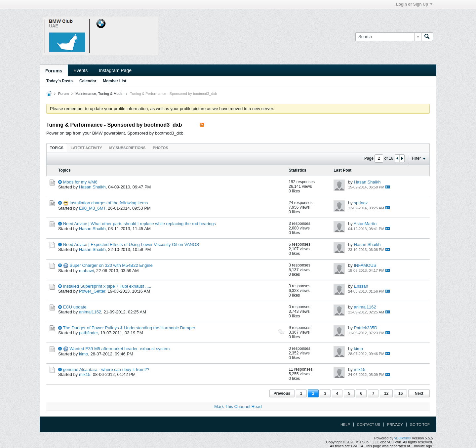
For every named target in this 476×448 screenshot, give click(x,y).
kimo (83, 354)
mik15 (85, 374)
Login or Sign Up (414, 4)
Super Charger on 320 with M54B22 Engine (111, 265)
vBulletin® (403, 438)
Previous (282, 393)
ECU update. (75, 307)
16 (400, 393)
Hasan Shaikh (92, 187)
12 (386, 393)
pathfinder (88, 333)
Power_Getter (92, 291)
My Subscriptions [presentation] (128, 148)
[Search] (388, 37)
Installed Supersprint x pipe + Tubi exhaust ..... (107, 286)
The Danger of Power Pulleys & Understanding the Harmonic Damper (129, 328)
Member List (115, 81)
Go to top (420, 425)
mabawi (86, 271)
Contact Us (369, 425)
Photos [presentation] (160, 148)
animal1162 (90, 312)
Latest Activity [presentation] (86, 148)
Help (345, 425)
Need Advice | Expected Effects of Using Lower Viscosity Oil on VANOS (131, 244)
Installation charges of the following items (109, 203)
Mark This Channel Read (238, 407)
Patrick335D (365, 328)
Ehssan (361, 286)
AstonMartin (365, 224)
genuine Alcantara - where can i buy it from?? (106, 369)
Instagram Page (115, 70)
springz (361, 203)
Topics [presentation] (57, 148)
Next (419, 393)
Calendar (88, 81)
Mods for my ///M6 (80, 182)
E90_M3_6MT (92, 208)
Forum (63, 94)
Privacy (395, 425)
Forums (54, 71)
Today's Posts (59, 81)
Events (80, 70)
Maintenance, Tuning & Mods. (99, 94)
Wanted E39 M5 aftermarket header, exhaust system (119, 349)
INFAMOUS (365, 265)
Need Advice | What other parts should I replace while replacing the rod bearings (139, 224)
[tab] (57, 148)
